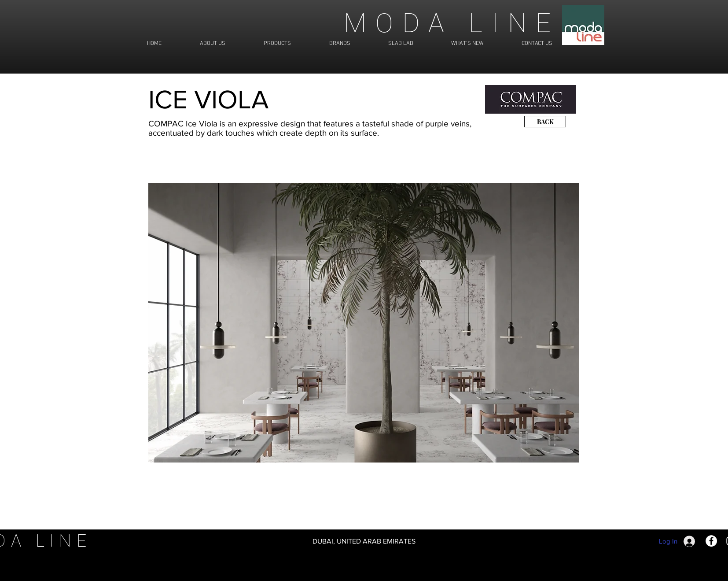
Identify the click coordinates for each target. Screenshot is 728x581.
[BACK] (545, 122)
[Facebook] (711, 541)
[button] (364, 323)
